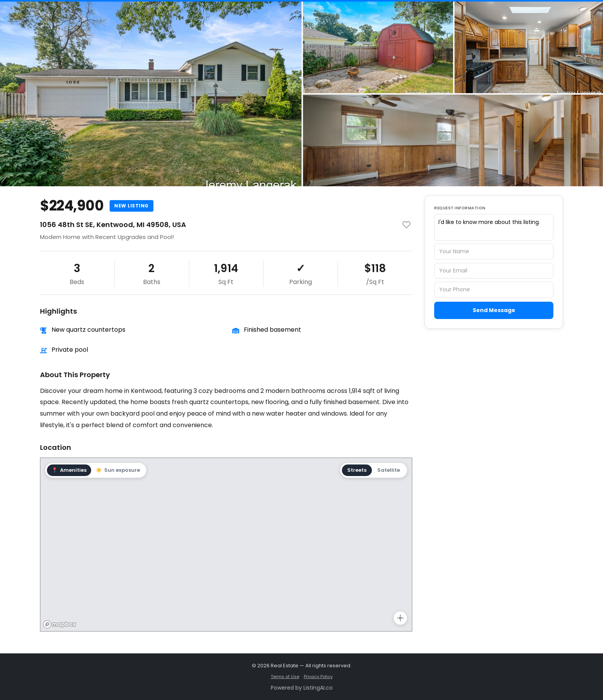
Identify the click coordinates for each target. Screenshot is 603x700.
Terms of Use (285, 677)
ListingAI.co (318, 688)
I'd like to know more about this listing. (494, 227)
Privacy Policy (318, 677)
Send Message (494, 310)
